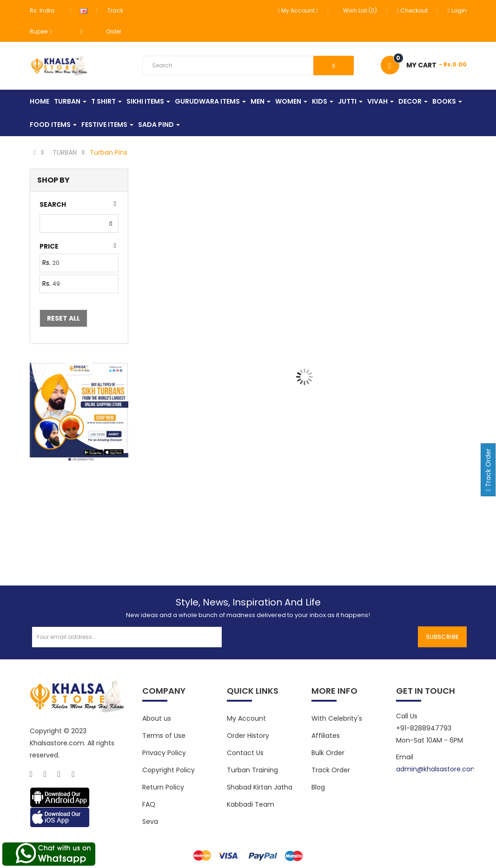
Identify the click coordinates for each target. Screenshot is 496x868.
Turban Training (252, 770)
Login (457, 10)
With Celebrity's (337, 718)
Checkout (412, 10)
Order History (248, 736)
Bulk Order (328, 753)
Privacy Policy (164, 753)
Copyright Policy (169, 770)
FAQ (149, 804)
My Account (246, 718)
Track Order (331, 770)
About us (157, 718)
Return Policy (163, 787)
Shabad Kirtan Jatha (260, 787)
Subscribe (442, 637)
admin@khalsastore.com (437, 769)
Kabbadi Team (251, 804)
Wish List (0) (358, 10)
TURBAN (65, 152)
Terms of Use (164, 736)
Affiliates (326, 736)
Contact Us (245, 753)
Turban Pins (109, 152)
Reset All (63, 318)
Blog (318, 787)
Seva (150, 822)
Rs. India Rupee (42, 21)
